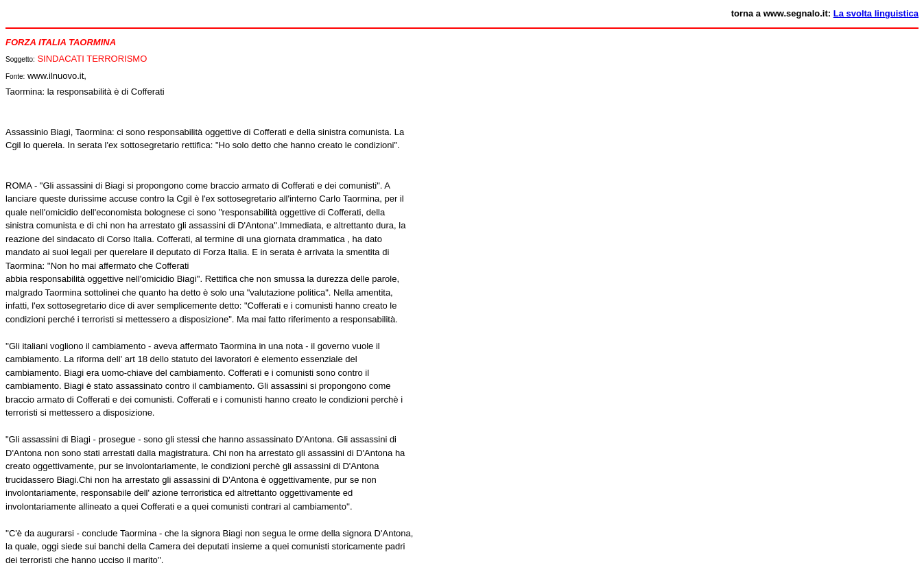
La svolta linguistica (876, 13)
